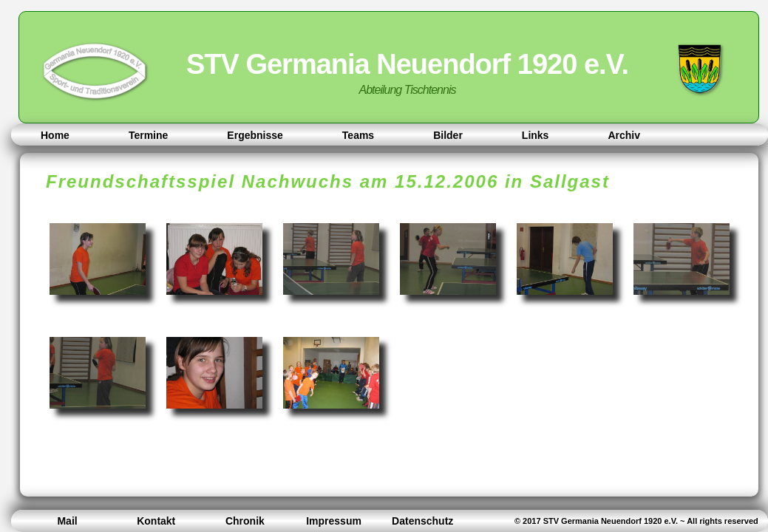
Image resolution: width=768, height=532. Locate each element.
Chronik (245, 521)
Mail (67, 521)
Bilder (448, 135)
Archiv (624, 135)
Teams (358, 135)
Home (55, 135)
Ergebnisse (255, 135)
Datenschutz (422, 521)
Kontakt (156, 521)
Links (536, 135)
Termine (148, 135)
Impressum (334, 521)
